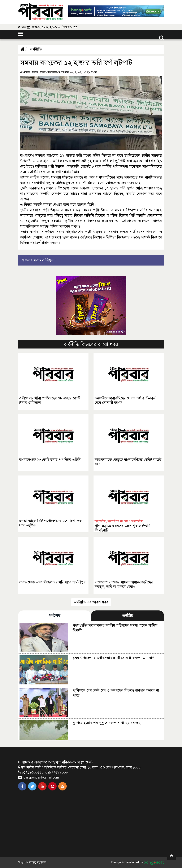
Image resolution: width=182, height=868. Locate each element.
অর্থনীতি (35, 49)
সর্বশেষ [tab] (55, 616)
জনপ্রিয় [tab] (127, 616)
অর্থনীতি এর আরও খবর (91, 602)
